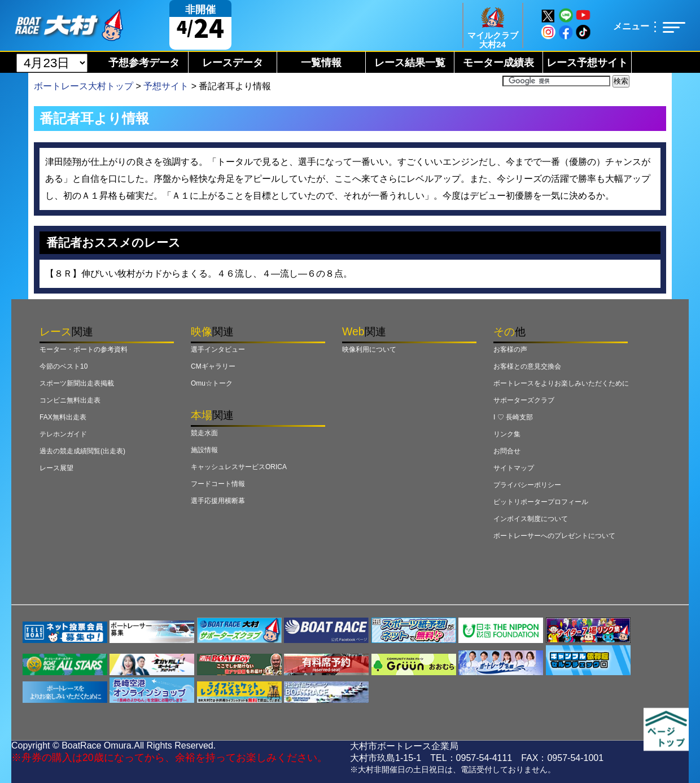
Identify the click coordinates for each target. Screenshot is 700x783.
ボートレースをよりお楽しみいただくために (561, 383)
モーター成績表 (498, 63)
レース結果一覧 (410, 63)
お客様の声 (510, 349)
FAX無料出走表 (63, 417)
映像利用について (369, 349)
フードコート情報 (218, 484)
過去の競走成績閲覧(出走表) (82, 451)
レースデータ (233, 63)
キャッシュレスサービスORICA (239, 467)
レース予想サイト (587, 63)
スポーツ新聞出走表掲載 (77, 383)
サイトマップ (514, 468)
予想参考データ (144, 63)
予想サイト (166, 86)
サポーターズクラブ (524, 400)
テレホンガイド (63, 434)
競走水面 (204, 433)
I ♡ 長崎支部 (513, 417)
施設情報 (204, 450)
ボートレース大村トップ (84, 86)
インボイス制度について (531, 519)
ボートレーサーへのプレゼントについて (554, 536)
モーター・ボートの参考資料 (84, 349)
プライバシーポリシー (527, 485)
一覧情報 (321, 63)
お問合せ (507, 451)
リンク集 (507, 434)
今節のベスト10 (64, 366)
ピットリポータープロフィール (541, 502)
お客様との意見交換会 (527, 366)
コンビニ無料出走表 (70, 400)
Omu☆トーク (212, 383)
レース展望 (56, 468)
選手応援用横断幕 (218, 501)
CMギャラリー (213, 366)
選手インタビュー (218, 349)
